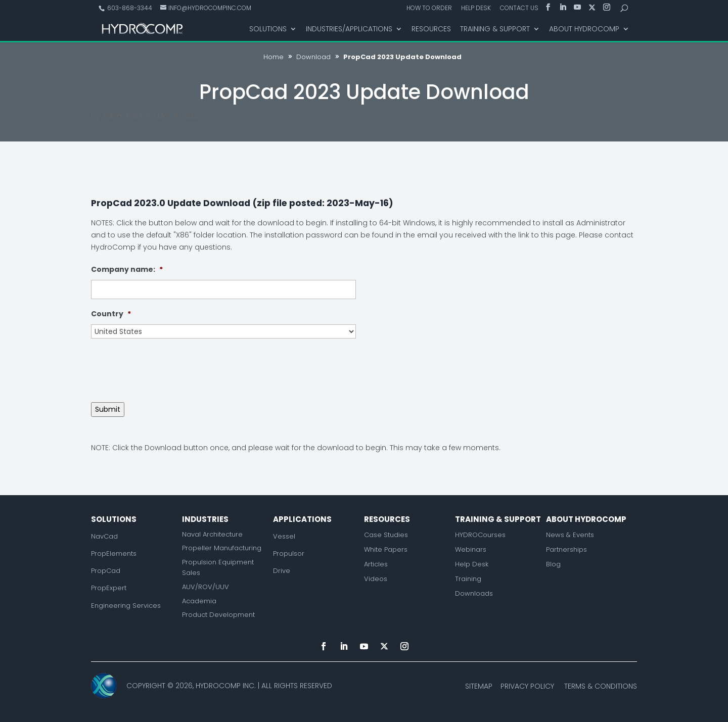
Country (111, 314)
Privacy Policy (527, 686)
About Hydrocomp (586, 519)
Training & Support (495, 30)
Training (468, 579)
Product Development (218, 615)
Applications (302, 519)
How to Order (429, 9)
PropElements (114, 553)
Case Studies (386, 535)
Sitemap (479, 686)
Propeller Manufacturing (222, 548)
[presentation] (168, 366)
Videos (376, 579)
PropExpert (109, 588)
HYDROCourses (480, 535)
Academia (199, 601)
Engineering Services (126, 606)
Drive (282, 571)
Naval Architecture (212, 534)
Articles (376, 564)
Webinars (471, 549)
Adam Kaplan (127, 116)
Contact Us (519, 9)
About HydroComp (584, 30)
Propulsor (289, 553)
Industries (205, 519)
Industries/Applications (349, 30)
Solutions (268, 30)
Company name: (127, 269)
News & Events (570, 535)
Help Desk (476, 9)
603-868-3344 (129, 8)
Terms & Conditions (601, 686)
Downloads (474, 593)
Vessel (284, 536)
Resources (431, 30)
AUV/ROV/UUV (206, 587)
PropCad (106, 571)
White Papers (386, 549)
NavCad (104, 536)
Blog (553, 564)
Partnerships (566, 549)
